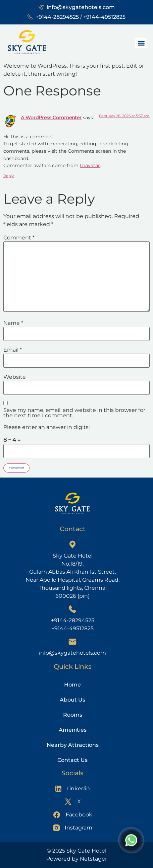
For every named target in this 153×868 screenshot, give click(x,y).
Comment (19, 238)
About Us (72, 700)
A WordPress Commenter (51, 118)
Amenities (73, 730)
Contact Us (72, 760)
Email (13, 350)
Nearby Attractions (73, 745)
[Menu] (141, 43)
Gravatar (90, 165)
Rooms (73, 715)
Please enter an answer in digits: (46, 427)
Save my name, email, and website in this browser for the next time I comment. (74, 413)
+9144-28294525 (57, 17)
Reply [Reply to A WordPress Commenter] (9, 176)
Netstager (93, 859)
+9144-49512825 (104, 17)
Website (15, 377)
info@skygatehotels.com (81, 7)
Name (13, 323)
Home (72, 685)
